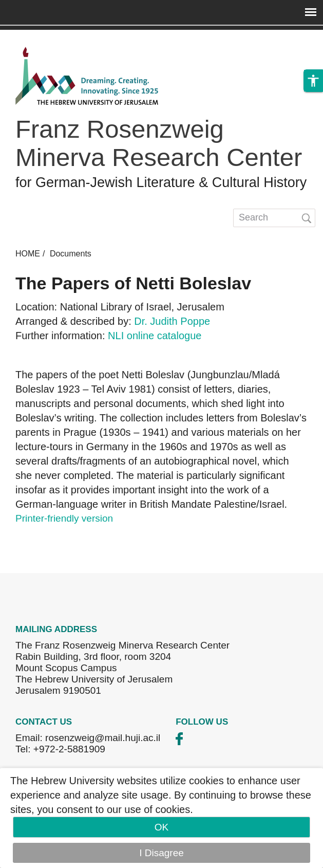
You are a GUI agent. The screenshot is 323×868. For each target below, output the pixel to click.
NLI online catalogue (155, 336)
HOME (28, 254)
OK (161, 827)
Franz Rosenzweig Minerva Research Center (159, 143)
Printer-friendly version (64, 518)
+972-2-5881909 (69, 749)
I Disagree (161, 853)
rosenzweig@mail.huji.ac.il (103, 738)
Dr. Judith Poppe (172, 321)
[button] (313, 81)
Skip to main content (44, 37)
